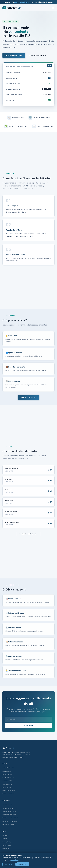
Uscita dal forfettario (9, 794)
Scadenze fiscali (8, 784)
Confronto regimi (8, 808)
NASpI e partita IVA (8, 824)
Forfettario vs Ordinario (37, 55)
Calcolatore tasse (8, 805)
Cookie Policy (7, 845)
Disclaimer (6, 848)
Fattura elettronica (8, 778)
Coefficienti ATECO (8, 774)
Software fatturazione (9, 815)
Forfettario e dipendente (10, 818)
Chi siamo (5, 835)
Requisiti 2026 (7, 771)
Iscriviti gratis (29, 725)
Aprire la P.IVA (7, 787)
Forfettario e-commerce (10, 821)
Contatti (5, 839)
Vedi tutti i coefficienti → (28, 534)
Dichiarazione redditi (9, 791)
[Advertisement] (28, 150)
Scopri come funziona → (14, 55)
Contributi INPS (7, 781)
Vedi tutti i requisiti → (28, 397)
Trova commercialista (9, 811)
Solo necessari (9, 864)
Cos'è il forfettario (8, 768)
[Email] (28, 719)
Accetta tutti (23, 864)
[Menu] (53, 8)
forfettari (12, 8)
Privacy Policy (7, 842)
